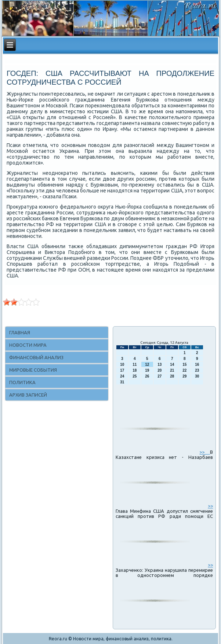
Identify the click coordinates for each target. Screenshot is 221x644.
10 (122, 365)
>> (205, 452)
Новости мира (28, 345)
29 (184, 376)
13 (160, 365)
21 (172, 370)
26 (147, 376)
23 (197, 370)
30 (197, 376)
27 (160, 376)
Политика (22, 382)
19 (147, 370)
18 (135, 370)
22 (184, 370)
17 (122, 370)
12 (147, 365)
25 (135, 376)
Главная (20, 332)
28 (172, 376)
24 (122, 376)
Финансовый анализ (36, 357)
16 (197, 365)
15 (184, 365)
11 (135, 365)
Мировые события (33, 370)
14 (172, 365)
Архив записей (28, 395)
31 (122, 382)
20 (160, 370)
